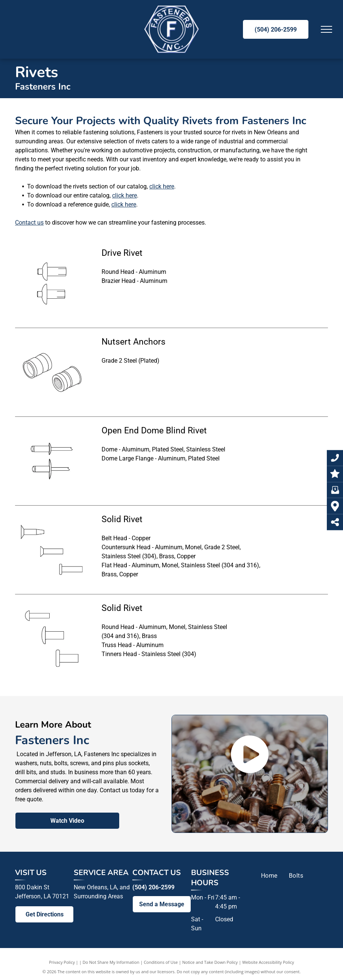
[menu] (326, 29)
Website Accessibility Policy (268, 962)
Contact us (29, 223)
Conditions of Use (161, 962)
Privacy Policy (62, 962)
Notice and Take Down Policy (210, 962)
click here (162, 186)
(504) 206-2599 (153, 887)
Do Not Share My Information (111, 962)
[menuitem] (269, 876)
